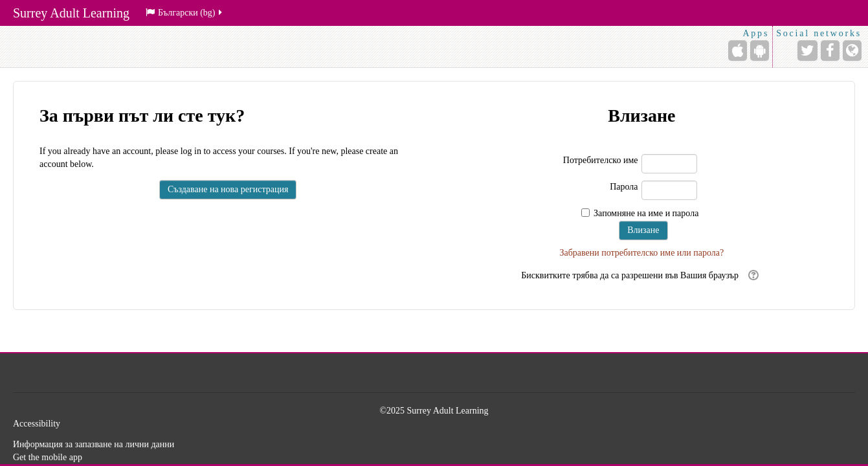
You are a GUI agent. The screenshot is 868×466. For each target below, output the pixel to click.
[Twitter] (807, 50)
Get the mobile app (48, 457)
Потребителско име (601, 160)
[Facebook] (830, 50)
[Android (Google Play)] (760, 50)
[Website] (852, 50)
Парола (624, 187)
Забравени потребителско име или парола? (641, 253)
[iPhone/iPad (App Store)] (738, 50)
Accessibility (37, 424)
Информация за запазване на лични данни (94, 444)
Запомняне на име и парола (646, 213)
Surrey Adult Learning (71, 13)
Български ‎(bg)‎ (185, 13)
